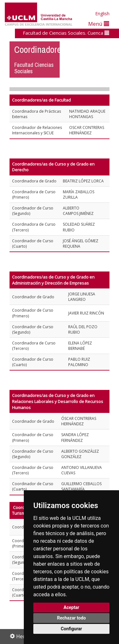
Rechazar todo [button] (72, 618)
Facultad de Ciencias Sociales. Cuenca (66, 33)
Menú (99, 24)
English (102, 14)
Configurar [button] (72, 629)
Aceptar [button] (71, 607)
